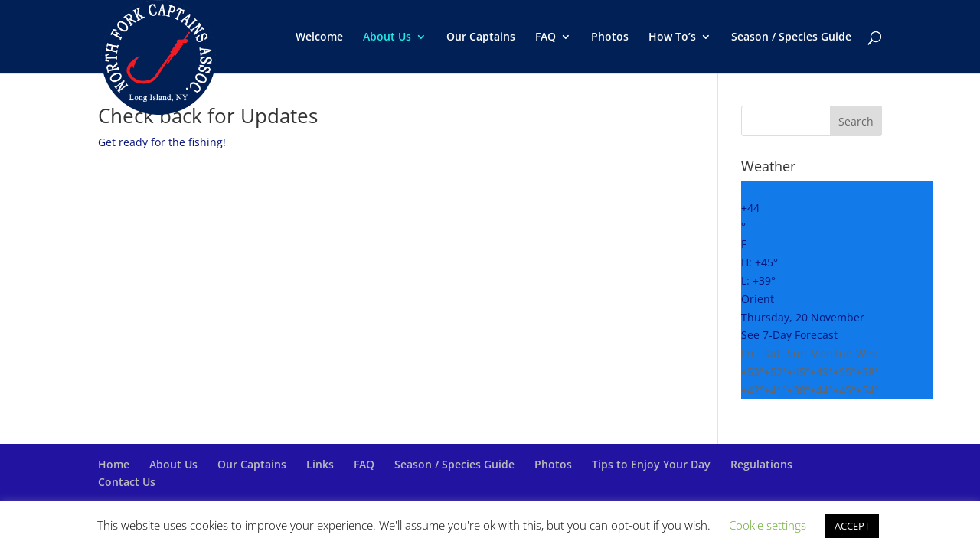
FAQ (546, 37)
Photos (610, 37)
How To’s (672, 37)
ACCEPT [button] (852, 526)
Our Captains (481, 37)
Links (320, 464)
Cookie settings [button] (768, 525)
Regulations (761, 464)
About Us (387, 37)
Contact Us (127, 482)
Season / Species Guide (791, 37)
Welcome (319, 37)
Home (114, 464)
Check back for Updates (208, 116)
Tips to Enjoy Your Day (651, 464)
